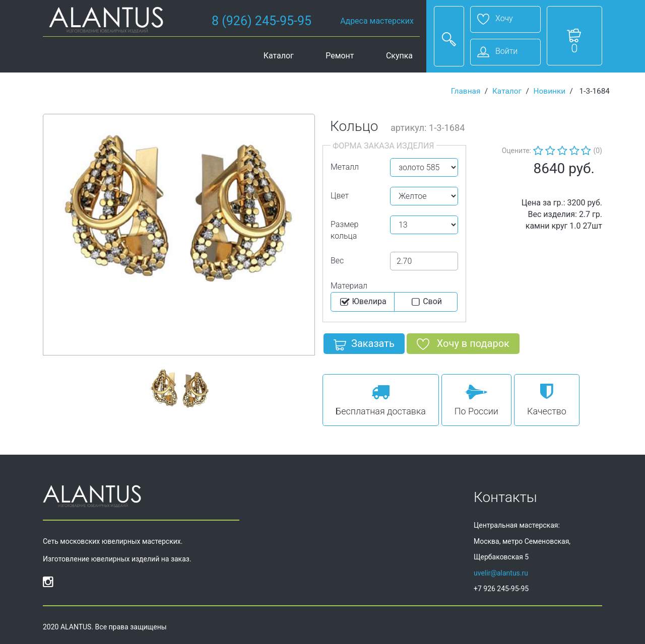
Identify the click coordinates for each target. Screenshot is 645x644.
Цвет (340, 196)
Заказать (364, 345)
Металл (345, 167)
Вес (337, 261)
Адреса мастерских (377, 21)
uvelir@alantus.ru (501, 573)
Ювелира (363, 302)
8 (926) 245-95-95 (262, 21)
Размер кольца (344, 230)
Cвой (426, 302)
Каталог (279, 56)
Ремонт (340, 56)
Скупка (399, 56)
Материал (349, 286)
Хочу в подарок (463, 345)
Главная (466, 91)
